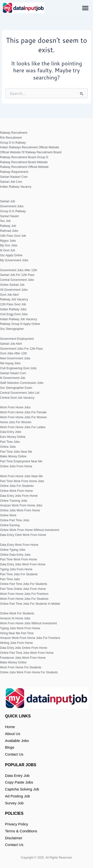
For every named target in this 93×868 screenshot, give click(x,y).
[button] (85, 8)
